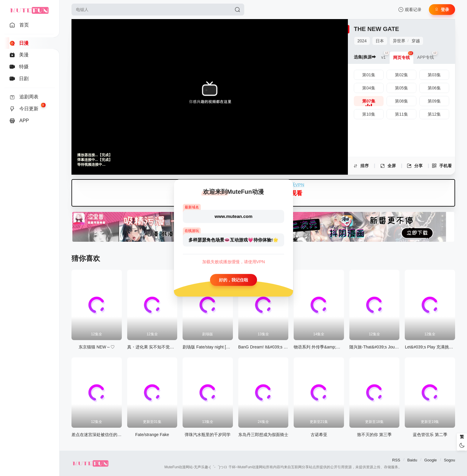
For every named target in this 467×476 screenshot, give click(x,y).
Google (431, 460)
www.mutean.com (234, 216)
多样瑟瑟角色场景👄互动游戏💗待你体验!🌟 (233, 240)
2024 (362, 41)
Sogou (449, 460)
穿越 (416, 41)
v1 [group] (385, 55)
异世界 (399, 41)
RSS (396, 460)
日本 (380, 41)
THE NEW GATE (376, 29)
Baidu (412, 460)
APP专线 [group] (427, 55)
